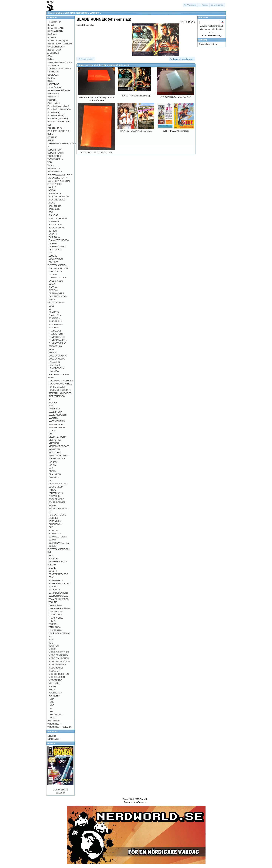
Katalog (59, 13)
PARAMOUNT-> (56, 493)
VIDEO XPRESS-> (57, 665)
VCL (51, 637)
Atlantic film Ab (55, 193)
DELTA (52, 284)
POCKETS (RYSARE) (58, 119)
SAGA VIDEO (55, 521)
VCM (51, 640)
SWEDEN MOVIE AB (58, 596)
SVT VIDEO (54, 590)
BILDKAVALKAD (55, 31)
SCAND (52, 540)
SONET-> (53, 571)
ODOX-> (53, 471)
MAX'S (52, 431)
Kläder (50, 81)
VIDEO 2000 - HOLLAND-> (60, 727)
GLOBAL (53, 352)
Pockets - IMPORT (56, 128)
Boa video (144, 799)
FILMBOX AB (55, 331)
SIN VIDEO (54, 558)
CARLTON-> (54, 237)
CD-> (50, 56)
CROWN (53, 275)
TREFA (52, 621)
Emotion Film (55, 315)
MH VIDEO (54, 443)
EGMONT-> (54, 312)
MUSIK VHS (53, 97)
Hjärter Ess (54, 371)
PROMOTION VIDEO (58, 509)
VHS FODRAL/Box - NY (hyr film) (176, 97)
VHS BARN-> (54, 168)
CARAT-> (53, 234)
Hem (50, 13)
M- (51, 708)
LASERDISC (53, 84)
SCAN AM (53, 530)
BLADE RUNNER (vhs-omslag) (136, 96)
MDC (51, 434)
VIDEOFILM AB (56, 668)
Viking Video (54, 683)
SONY (51, 577)
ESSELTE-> (54, 318)
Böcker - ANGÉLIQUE (58, 40)
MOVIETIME (54, 449)
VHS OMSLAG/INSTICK (76, 13)
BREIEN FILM (55, 225)
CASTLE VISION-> (57, 246)
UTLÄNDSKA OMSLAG (59, 633)
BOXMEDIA (54, 221)
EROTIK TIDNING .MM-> (59, 69)
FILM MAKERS (56, 325)
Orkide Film (54, 477)
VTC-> (52, 689)
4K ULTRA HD (54, 22)
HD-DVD (51, 78)
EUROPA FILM (55, 321)
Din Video (53, 287)
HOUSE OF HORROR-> (60, 390)
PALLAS (52, 490)
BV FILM (53, 231)
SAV (51, 527)
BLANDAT (53, 215)
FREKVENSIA (55, 346)
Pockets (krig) (54, 112)
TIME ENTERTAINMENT (60, 608)
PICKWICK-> (55, 496)
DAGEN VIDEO (56, 281)
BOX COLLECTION (58, 218)
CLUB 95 (53, 256)
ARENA (52, 190)
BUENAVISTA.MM (57, 228)
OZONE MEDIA (56, 487)
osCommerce (142, 802)
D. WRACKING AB (57, 278)
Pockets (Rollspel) (56, 115)
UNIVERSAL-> (55, 630)
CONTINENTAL (56, 271)
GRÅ (52, 699)
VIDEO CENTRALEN (58, 655)
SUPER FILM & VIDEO (59, 583)
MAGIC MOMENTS (58, 415)
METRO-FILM (55, 440)
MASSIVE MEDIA (57, 421)
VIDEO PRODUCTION (59, 661)
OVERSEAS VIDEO (58, 484)
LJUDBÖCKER (54, 87)
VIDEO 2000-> (54, 724)
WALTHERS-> (55, 693)
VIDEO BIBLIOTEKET (59, 652)
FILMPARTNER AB (57, 343)
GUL (52, 702)
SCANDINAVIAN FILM (59, 543)
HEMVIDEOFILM (56, 368)
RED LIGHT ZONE (57, 515)
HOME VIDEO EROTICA (60, 384)
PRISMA (53, 505)
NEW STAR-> (55, 452)
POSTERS (52, 137)
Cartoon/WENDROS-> (59, 240)
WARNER (95, 13)
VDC (51, 643)
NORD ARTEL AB (57, 459)
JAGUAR (53, 402)
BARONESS (54, 209)
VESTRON (54, 646)
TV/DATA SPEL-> (55, 159)
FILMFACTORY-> (57, 334)
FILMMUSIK (53, 72)
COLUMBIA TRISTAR (59, 268)
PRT (51, 512)
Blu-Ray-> (52, 34)
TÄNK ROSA (55, 627)
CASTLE (53, 243)
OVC (51, 481)
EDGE (51, 306)
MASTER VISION (57, 427)
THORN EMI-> (55, 605)
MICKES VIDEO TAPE (59, 446)
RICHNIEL (53, 518)
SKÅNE (52, 568)
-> (60, 175)
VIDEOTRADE (55, 680)
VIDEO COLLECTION (59, 658)
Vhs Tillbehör (53, 721)
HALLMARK (54, 362)
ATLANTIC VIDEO (57, 200)
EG (50, 309)
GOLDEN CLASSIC (58, 356)
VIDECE (52, 649)
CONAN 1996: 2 (60, 790)
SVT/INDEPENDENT (58, 593)
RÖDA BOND (56, 714)
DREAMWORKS (56, 293)
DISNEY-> (53, 290)
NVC (51, 468)
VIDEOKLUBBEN (57, 677)
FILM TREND (55, 328)
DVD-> (51, 59)
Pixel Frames (53, 103)
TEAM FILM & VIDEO (59, 599)
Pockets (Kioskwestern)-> (59, 109)
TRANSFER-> (55, 615)
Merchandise (53, 94)
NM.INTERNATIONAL (59, 456)
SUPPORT (54, 587)
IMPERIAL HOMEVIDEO (60, 393)
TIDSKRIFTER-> (55, 156)
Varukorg (202, 40)
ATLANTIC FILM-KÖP (59, 196)
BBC (51, 212)
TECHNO (53, 602)
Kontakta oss (53, 739)
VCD (50, 162)
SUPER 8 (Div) (54, 150)
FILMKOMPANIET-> (58, 340)
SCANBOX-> (55, 533)
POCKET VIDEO (56, 499)
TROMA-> (53, 624)
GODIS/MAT (53, 75)
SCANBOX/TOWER (58, 537)
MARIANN (53, 418)
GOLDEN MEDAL (57, 359)
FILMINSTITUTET (57, 337)
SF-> (51, 555)
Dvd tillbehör (53, 65)
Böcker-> (52, 37)
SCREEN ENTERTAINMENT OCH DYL (59, 549)
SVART (53, 718)
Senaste (51, 743)
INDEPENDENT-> (57, 396)
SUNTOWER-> (56, 580)
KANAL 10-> (54, 409)
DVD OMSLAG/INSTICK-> (60, 62)
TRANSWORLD (56, 618)
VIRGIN (52, 686)
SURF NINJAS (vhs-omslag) (176, 131)
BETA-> (51, 25)
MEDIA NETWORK (57, 437)
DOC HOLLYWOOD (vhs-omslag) (136, 131)
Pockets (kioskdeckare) (58, 106)
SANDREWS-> (56, 524)
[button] (190, 5)
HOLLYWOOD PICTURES (61, 381)
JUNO (51, 406)
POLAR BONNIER (57, 502)
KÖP (52, 705)
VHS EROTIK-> (55, 172)
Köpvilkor (52, 736)
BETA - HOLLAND (56, 28)
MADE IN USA (55, 412)
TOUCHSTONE (56, 612)
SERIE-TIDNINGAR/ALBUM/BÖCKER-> (62, 143)
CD (50, 253)
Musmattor (52, 100)
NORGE (52, 465)
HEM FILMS (54, 365)
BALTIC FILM (55, 206)
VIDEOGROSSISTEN (59, 674)
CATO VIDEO (55, 250)
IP (49, 399)
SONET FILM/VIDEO (58, 574)
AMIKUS (53, 187)
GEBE (51, 349)
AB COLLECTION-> (58, 178)
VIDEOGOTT (55, 671)
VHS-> (51, 165)
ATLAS (52, 203)
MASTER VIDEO (56, 424)
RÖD (52, 711)
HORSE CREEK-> (57, 387)
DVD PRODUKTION (58, 296)
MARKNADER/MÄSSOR (59, 90)
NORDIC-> (54, 462)
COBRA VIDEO (56, 259)
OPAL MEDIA (55, 474)
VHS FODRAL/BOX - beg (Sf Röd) (96, 153)
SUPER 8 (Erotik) (56, 153)
